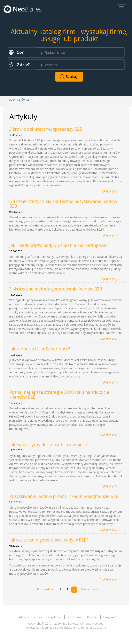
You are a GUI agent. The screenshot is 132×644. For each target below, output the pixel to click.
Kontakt (92, 617)
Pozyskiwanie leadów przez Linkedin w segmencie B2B (64, 496)
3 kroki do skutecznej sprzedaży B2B (46, 129)
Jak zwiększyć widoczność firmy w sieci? (48, 445)
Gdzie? (23, 65)
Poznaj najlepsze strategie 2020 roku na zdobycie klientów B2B (59, 395)
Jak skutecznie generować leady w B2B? (49, 540)
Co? (20, 52)
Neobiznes (23, 9)
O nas (38, 617)
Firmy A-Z (109, 617)
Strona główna (19, 100)
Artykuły (24, 617)
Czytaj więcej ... (110, 191)
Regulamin (54, 617)
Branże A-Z (74, 617)
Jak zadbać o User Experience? (40, 349)
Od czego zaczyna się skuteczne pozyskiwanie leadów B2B (63, 204)
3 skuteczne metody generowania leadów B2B (56, 289)
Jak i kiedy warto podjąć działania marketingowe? (59, 245)
